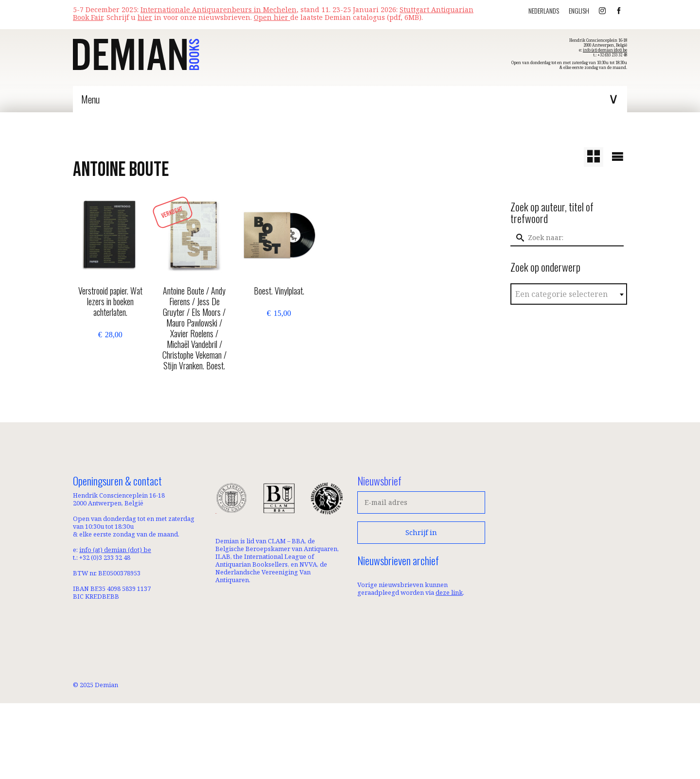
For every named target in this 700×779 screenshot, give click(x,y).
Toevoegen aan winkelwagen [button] (110, 362)
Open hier (272, 17)
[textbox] (569, 294)
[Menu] (350, 99)
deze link (449, 592)
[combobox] (569, 294)
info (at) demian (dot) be (605, 50)
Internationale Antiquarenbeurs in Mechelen (219, 9)
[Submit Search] (518, 238)
